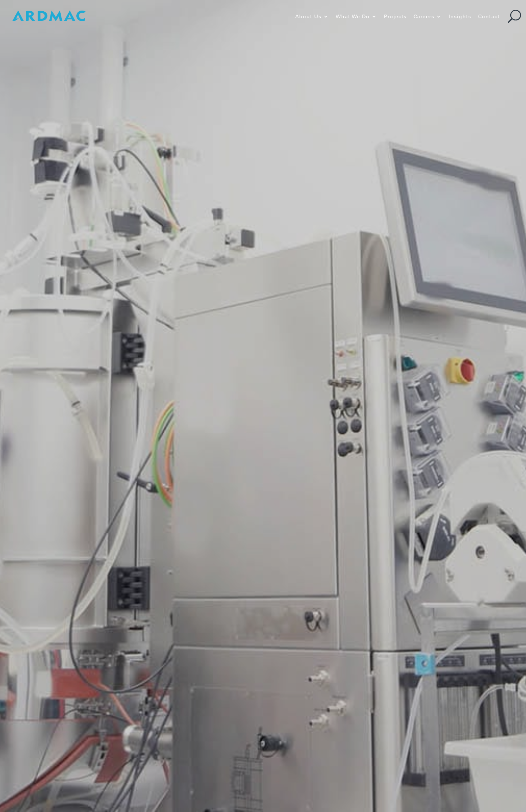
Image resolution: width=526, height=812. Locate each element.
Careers (424, 17)
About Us (308, 17)
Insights (460, 17)
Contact (489, 17)
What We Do (353, 17)
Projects (395, 17)
